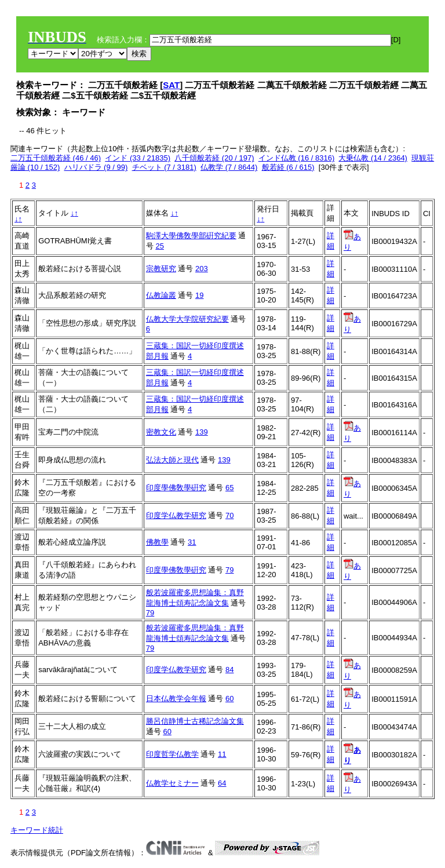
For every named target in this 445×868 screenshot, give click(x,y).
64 (222, 783)
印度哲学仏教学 (172, 754)
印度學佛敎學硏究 (176, 488)
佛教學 (157, 542)
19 (199, 295)
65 (229, 488)
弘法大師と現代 (172, 460)
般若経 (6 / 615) (288, 167)
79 (229, 570)
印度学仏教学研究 (176, 515)
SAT (171, 85)
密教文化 (161, 432)
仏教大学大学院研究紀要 (187, 319)
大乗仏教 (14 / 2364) (373, 158)
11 (222, 754)
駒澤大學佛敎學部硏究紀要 (191, 236)
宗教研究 (161, 269)
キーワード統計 (37, 830)
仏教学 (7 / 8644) (229, 167)
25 (159, 246)
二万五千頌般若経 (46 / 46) (56, 158)
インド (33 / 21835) (138, 158)
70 (229, 515)
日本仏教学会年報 (176, 699)
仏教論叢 (161, 295)
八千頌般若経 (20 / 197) (214, 158)
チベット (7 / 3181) (164, 167)
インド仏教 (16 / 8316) (297, 158)
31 (192, 542)
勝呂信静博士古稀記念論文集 (195, 721)
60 (229, 699)
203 (202, 269)
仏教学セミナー (172, 783)
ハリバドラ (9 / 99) (96, 167)
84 (229, 670)
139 (202, 432)
